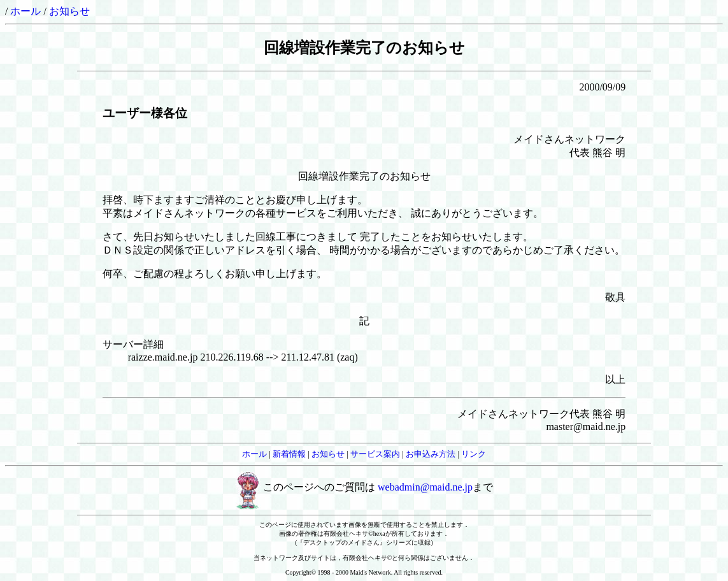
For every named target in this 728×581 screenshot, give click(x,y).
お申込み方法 (431, 454)
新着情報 (289, 454)
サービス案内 (375, 454)
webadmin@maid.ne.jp (425, 487)
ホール (25, 11)
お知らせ (69, 11)
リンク (474, 454)
